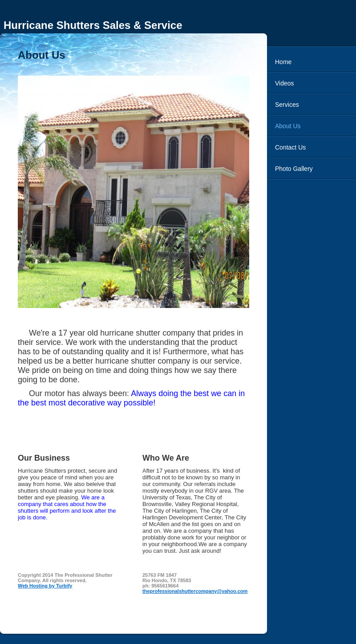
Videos (285, 83)
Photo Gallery (294, 169)
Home (283, 62)
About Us (288, 126)
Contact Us (290, 147)
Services (287, 105)
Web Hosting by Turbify (45, 586)
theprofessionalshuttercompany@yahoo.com (195, 591)
